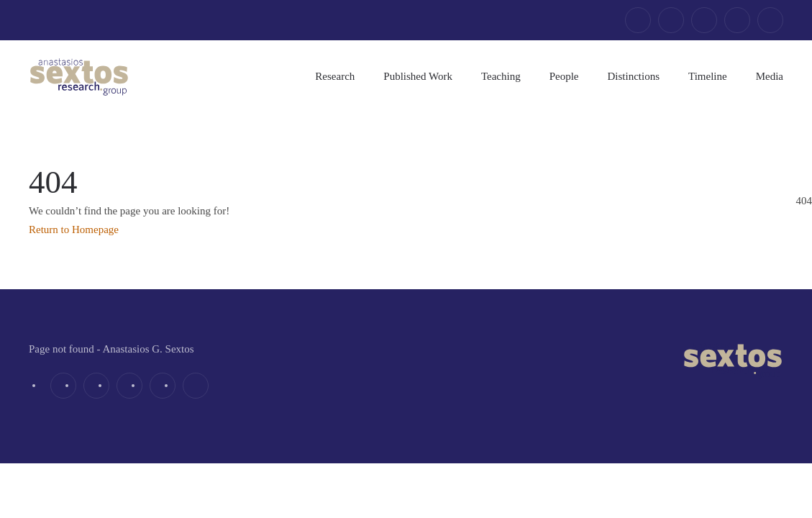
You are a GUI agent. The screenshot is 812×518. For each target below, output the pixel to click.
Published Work (418, 76)
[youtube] (737, 20)
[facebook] (638, 20)
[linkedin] (704, 20)
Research (335, 76)
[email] (770, 20)
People (564, 76)
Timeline (708, 76)
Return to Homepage (74, 230)
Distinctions (634, 76)
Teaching (501, 76)
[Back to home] (79, 76)
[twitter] (671, 20)
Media (770, 76)
